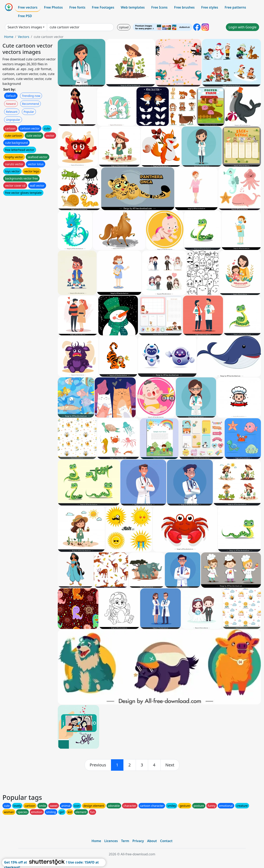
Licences (111, 841)
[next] (170, 765)
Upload (124, 27)
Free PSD (25, 16)
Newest (11, 104)
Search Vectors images (25, 27)
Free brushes (184, 7)
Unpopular (13, 120)
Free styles (210, 7)
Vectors (23, 37)
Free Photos (53, 7)
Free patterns (235, 7)
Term (125, 841)
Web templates (133, 7)
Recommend (31, 104)
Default (11, 96)
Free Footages (103, 7)
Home (9, 37)
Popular (29, 112)
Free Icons (159, 7)
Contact (166, 841)
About (152, 841)
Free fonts (77, 7)
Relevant (12, 112)
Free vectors (28, 7)
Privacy (138, 841)
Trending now (31, 96)
